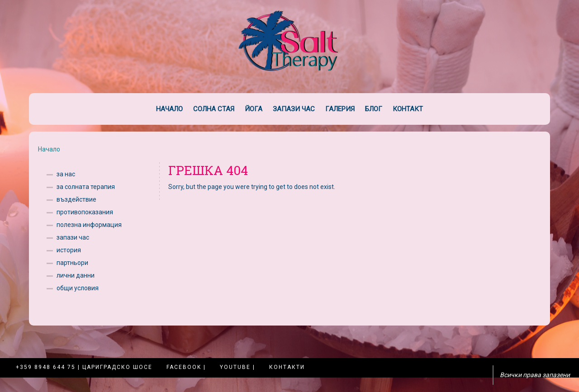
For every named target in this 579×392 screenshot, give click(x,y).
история (69, 250)
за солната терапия (86, 187)
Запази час (294, 109)
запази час (73, 237)
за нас (66, 174)
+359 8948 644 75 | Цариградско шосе (84, 367)
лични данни (76, 275)
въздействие (76, 199)
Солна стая (214, 109)
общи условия (78, 288)
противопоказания (85, 212)
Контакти (287, 367)
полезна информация (89, 225)
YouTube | (237, 367)
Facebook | (186, 367)
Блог (374, 109)
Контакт (408, 109)
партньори (72, 263)
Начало (169, 109)
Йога (254, 109)
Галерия (340, 109)
